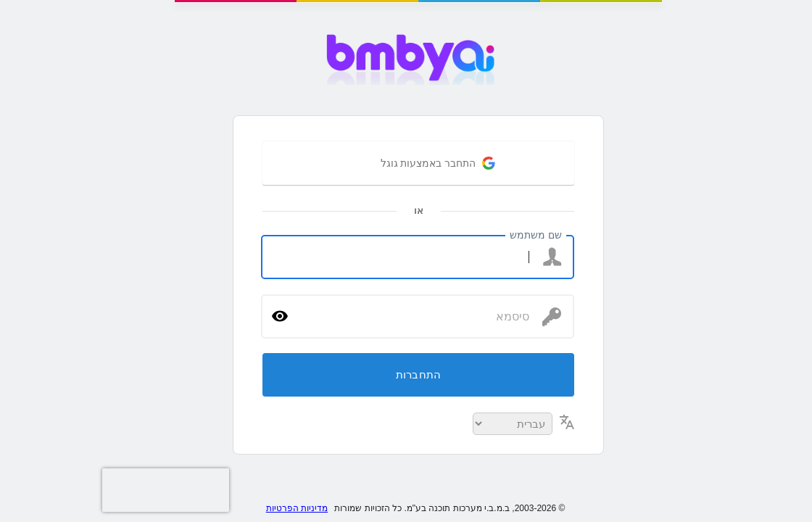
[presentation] (29, 490)
